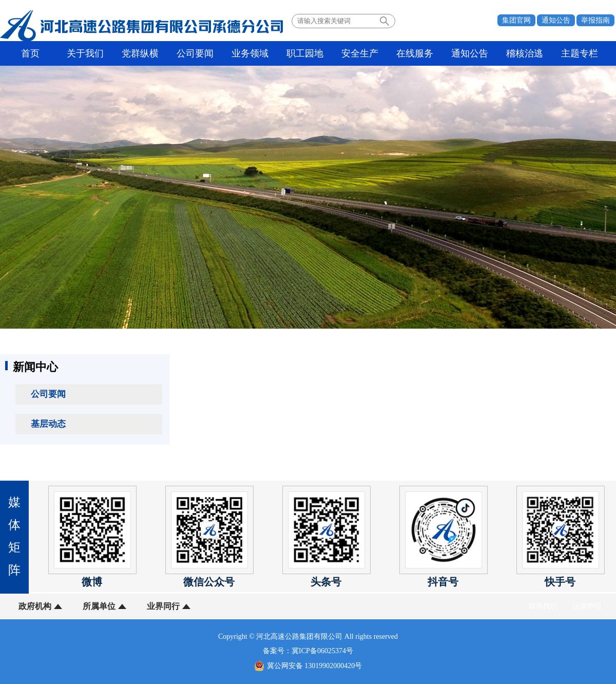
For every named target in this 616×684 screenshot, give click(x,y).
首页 (30, 53)
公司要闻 (195, 53)
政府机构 (35, 606)
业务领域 (250, 53)
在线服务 (415, 53)
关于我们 (85, 53)
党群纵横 (140, 53)
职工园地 (305, 53)
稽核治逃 (525, 53)
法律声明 (587, 606)
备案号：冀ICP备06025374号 (308, 651)
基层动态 (48, 424)
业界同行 (163, 606)
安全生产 (360, 53)
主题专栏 (580, 53)
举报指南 (595, 20)
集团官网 (516, 20)
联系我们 (543, 606)
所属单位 (99, 606)
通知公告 (556, 20)
